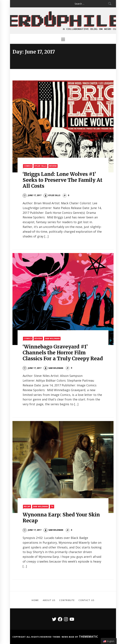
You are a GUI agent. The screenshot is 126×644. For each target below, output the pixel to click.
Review (53, 166)
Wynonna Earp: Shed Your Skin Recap (61, 518)
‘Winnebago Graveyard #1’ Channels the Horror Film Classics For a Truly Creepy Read (63, 353)
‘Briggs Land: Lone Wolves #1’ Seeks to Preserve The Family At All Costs (63, 180)
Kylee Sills (40, 166)
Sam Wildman (52, 339)
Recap (27, 506)
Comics (28, 166)
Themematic (89, 637)
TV (52, 506)
